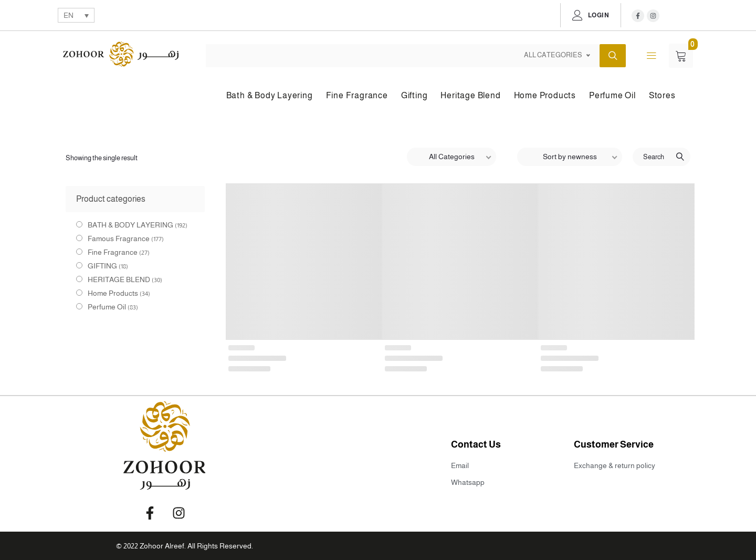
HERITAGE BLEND (119, 279)
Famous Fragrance (119, 238)
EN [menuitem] (69, 16)
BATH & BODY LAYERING (130, 225)
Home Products (113, 293)
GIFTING (102, 266)
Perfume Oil (107, 307)
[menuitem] (76, 15)
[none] (76, 15)
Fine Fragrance (113, 252)
